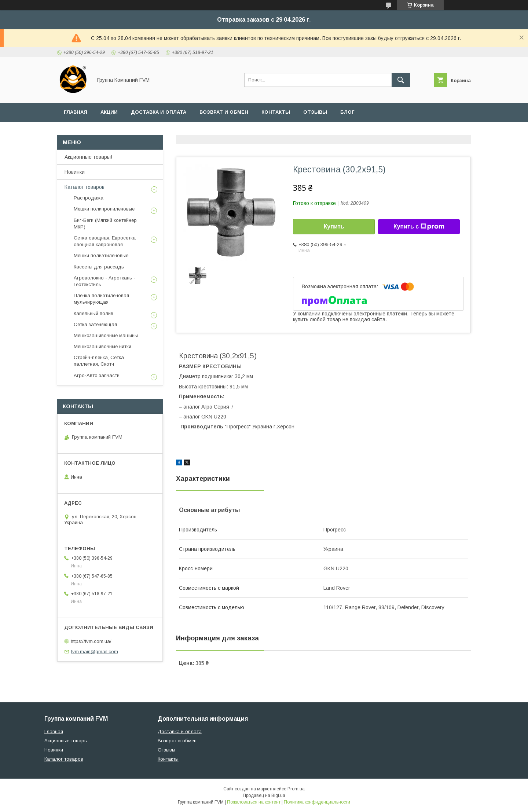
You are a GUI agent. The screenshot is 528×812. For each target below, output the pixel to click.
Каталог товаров (85, 187)
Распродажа (89, 198)
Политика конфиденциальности (317, 802)
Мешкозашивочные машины (106, 335)
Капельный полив (93, 313)
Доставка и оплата (159, 112)
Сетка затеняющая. (96, 324)
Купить (334, 226)
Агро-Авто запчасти (97, 375)
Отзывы (315, 112)
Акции (109, 112)
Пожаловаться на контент (254, 802)
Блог (347, 112)
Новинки (75, 172)
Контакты (276, 112)
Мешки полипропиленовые (104, 209)
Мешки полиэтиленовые (101, 255)
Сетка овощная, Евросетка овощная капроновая (105, 241)
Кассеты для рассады (99, 267)
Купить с (419, 227)
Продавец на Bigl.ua (264, 795)
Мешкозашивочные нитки (102, 346)
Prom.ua (296, 789)
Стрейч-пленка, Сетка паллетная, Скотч (99, 361)
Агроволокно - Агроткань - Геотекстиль (104, 281)
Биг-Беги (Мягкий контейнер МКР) (105, 224)
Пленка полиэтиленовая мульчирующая (101, 299)
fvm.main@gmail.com (95, 652)
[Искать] (401, 80)
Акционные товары (66, 741)
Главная (76, 112)
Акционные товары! (88, 157)
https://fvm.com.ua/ (91, 641)
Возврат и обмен (224, 112)
